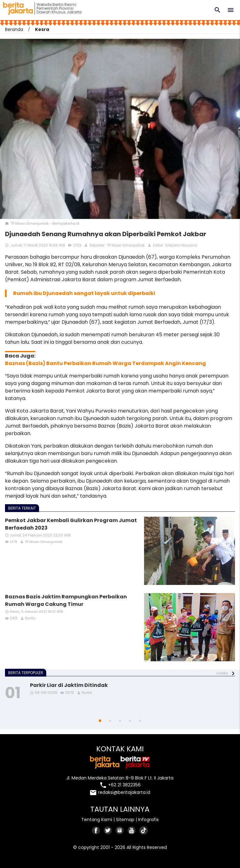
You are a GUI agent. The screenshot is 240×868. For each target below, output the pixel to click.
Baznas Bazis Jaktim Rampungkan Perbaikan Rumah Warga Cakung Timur (66, 600)
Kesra (42, 29)
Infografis (148, 820)
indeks (222, 673)
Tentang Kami (97, 820)
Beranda (14, 29)
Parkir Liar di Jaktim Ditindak (69, 685)
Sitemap (125, 820)
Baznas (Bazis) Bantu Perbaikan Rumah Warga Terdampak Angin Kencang (105, 363)
